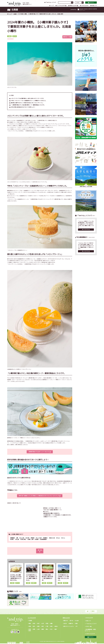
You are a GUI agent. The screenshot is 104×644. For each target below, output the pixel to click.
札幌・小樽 (31, 542)
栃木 (34, 627)
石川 (51, 630)
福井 (56, 630)
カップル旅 (39, 540)
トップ (51, 7)
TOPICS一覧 (89, 627)
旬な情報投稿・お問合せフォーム (90, 631)
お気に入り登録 (67, 39)
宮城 (47, 624)
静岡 (43, 630)
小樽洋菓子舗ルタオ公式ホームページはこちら (40, 454)
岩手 (38, 624)
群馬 (38, 627)
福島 (51, 624)
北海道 (15, 16)
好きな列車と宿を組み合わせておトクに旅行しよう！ (23, 109)
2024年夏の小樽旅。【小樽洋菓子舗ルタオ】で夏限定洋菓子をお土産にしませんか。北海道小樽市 (41, 16)
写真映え (46, 540)
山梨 (38, 630)
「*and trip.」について (50, 4)
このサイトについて (90, 634)
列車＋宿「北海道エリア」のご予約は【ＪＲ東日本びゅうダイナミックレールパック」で (40, 498)
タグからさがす (84, 7)
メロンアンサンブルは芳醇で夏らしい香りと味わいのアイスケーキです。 (28, 101)
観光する (66, 621)
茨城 (30, 627)
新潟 (30, 630)
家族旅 (33, 540)
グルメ (58, 540)
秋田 (34, 624)
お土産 (77, 621)
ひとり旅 (22, 540)
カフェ (63, 540)
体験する (71, 624)
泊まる (65, 624)
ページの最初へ (91, 612)
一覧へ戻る (40, 552)
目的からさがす (73, 7)
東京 (51, 627)
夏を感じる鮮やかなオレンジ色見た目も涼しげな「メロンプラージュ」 (27, 105)
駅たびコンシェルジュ (69, 627)
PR (77, 627)
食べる (72, 621)
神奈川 (56, 627)
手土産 (17, 542)
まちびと (91, 4)
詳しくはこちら (86, 232)
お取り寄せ (24, 542)
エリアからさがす (60, 7)
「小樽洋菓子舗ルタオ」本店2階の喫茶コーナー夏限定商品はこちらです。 (28, 107)
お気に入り (94, 7)
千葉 (47, 627)
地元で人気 (52, 540)
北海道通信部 (43, 542)
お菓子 (12, 542)
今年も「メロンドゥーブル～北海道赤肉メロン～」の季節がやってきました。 (29, 103)
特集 (76, 624)
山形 (43, 624)
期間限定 (13, 540)
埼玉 (43, 627)
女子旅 (28, 540)
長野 (34, 630)
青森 (30, 624)
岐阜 (30, 631)
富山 (47, 630)
